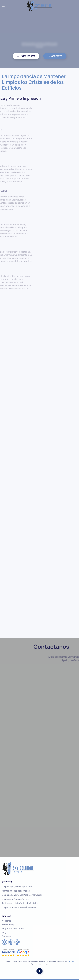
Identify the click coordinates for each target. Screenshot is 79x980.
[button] (3, 6)
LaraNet (71, 961)
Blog (4, 932)
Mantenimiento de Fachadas (16, 891)
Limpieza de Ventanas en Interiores (19, 907)
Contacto (7, 936)
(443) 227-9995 (26, 56)
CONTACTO (55, 56)
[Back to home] (40, 6)
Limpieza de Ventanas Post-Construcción (22, 895)
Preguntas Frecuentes (13, 928)
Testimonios (8, 925)
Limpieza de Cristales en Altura (17, 887)
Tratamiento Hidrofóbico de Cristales (20, 903)
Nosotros (6, 921)
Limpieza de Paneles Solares (16, 899)
